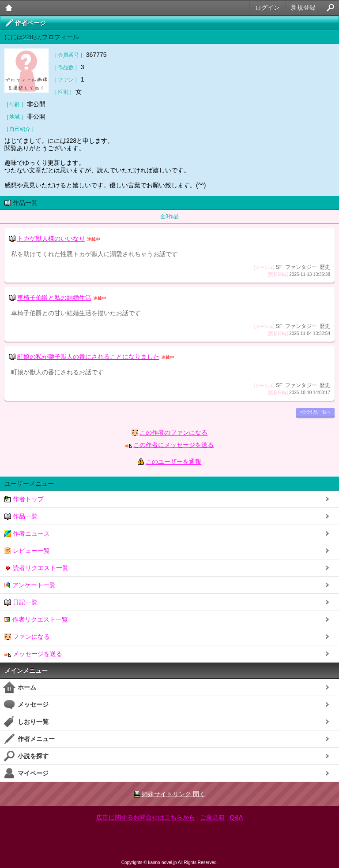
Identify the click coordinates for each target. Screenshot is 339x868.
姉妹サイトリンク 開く (170, 794)
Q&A (237, 817)
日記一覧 (21, 602)
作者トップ (24, 499)
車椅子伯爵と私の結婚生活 (54, 298)
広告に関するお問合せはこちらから (146, 817)
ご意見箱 (212, 817)
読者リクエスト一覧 (36, 568)
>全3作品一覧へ (315, 412)
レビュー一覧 (27, 551)
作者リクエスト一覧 (36, 620)
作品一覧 (21, 516)
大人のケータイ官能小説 (9, 8)
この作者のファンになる (173, 432)
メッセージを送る (33, 654)
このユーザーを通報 (173, 462)
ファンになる (27, 637)
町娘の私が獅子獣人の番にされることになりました (88, 357)
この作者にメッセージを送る (173, 445)
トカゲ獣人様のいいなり (51, 238)
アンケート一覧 (30, 585)
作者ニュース (27, 534)
